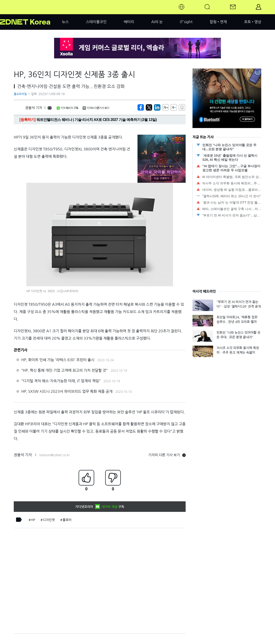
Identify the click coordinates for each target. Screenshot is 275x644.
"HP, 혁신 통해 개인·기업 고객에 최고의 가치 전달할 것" (65, 370)
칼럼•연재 (218, 22)
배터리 (129, 22)
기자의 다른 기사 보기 (167, 455)
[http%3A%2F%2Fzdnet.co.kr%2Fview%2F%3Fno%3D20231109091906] (157, 107)
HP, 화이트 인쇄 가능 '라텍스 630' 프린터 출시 (58, 360)
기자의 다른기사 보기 (96, 108)
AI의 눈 (157, 22)
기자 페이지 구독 (67, 108)
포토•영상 (253, 22)
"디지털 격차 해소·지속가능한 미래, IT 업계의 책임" (61, 381)
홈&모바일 (20, 94)
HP (33, 520)
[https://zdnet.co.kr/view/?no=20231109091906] (141, 107)
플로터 (67, 520)
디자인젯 (49, 520)
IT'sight (186, 22)
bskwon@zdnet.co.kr (55, 455)
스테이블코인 (96, 22)
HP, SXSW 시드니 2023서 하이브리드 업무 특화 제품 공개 (67, 391)
